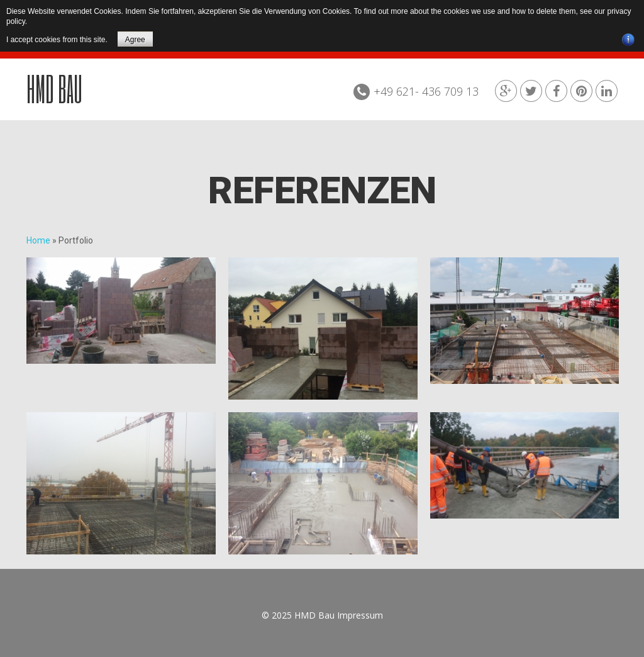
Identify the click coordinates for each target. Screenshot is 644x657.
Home (38, 240)
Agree (135, 40)
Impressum (360, 615)
